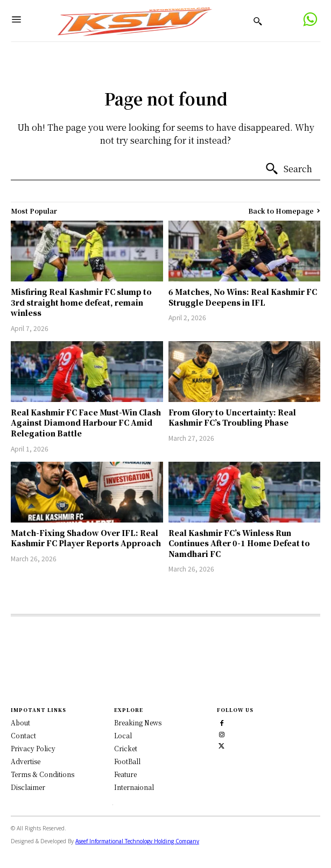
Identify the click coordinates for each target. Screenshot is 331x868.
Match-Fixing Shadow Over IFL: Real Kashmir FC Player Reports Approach (86, 538)
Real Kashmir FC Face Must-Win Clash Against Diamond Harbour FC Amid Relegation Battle (86, 423)
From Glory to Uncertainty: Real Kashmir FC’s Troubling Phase (232, 418)
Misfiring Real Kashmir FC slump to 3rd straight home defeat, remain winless (81, 302)
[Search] (288, 169)
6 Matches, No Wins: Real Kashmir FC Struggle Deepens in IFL (243, 297)
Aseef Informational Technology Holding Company (137, 840)
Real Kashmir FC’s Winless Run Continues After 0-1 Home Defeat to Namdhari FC (239, 543)
